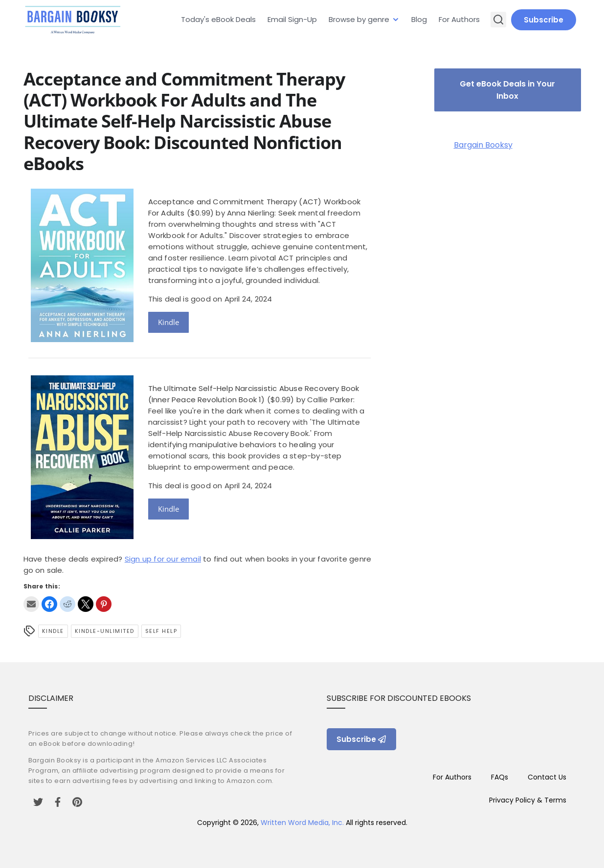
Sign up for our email (163, 559)
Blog (419, 19)
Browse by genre (359, 19)
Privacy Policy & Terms (528, 800)
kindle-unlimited (105, 631)
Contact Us (547, 777)
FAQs (500, 777)
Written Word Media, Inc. (302, 823)
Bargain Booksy (483, 145)
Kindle (168, 322)
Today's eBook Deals (218, 19)
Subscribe (544, 20)
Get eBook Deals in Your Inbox (507, 90)
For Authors (459, 19)
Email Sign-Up (292, 19)
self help (161, 631)
